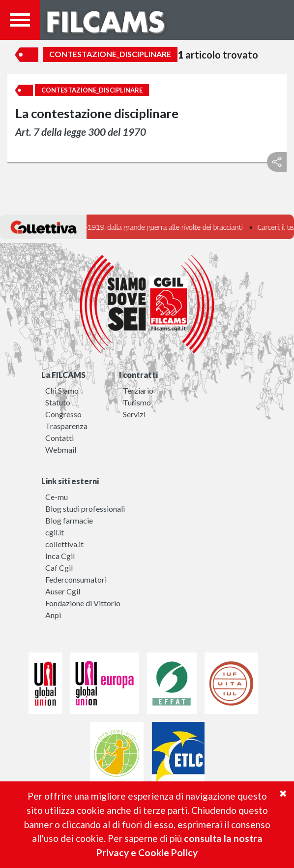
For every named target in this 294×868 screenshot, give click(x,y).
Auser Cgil (63, 591)
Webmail (61, 449)
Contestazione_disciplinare (110, 54)
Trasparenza (66, 426)
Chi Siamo (62, 390)
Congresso (63, 414)
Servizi (134, 414)
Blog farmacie (69, 520)
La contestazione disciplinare (97, 113)
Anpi (53, 615)
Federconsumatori (76, 579)
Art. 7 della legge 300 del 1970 (81, 132)
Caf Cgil (59, 568)
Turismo (137, 402)
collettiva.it (64, 544)
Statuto (58, 402)
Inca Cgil (60, 556)
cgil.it (55, 532)
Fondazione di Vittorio (83, 603)
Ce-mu (57, 497)
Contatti (59, 438)
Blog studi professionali (85, 509)
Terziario (138, 390)
